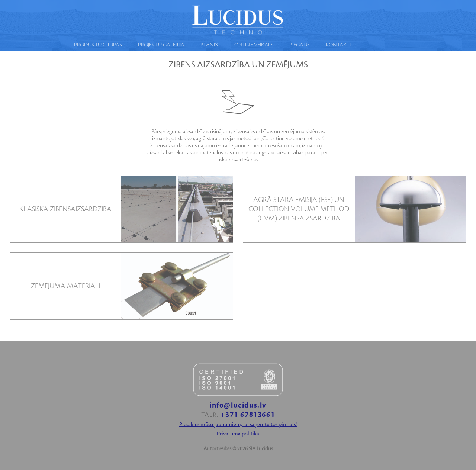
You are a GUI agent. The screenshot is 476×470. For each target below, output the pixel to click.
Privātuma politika (238, 434)
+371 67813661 (247, 415)
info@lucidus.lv (238, 405)
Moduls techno (238, 19)
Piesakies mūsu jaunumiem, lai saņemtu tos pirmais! (238, 425)
